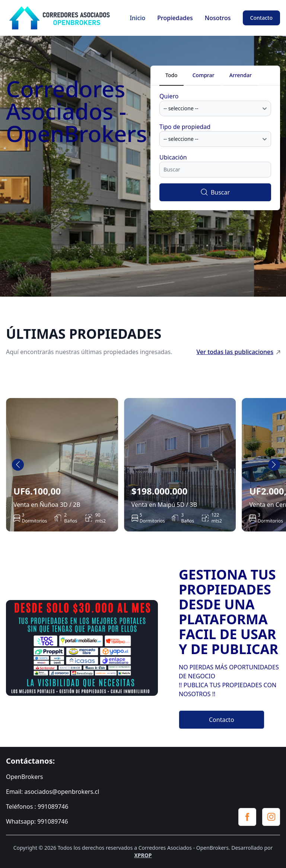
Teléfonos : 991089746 (37, 807)
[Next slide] (274, 465)
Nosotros (218, 18)
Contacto (261, 18)
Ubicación (173, 157)
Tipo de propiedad (185, 127)
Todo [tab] (171, 75)
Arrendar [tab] (241, 75)
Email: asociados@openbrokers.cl (53, 792)
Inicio (137, 18)
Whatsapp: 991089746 (37, 821)
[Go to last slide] (18, 465)
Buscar (215, 192)
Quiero (169, 96)
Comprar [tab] (204, 75)
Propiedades (175, 18)
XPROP (143, 855)
